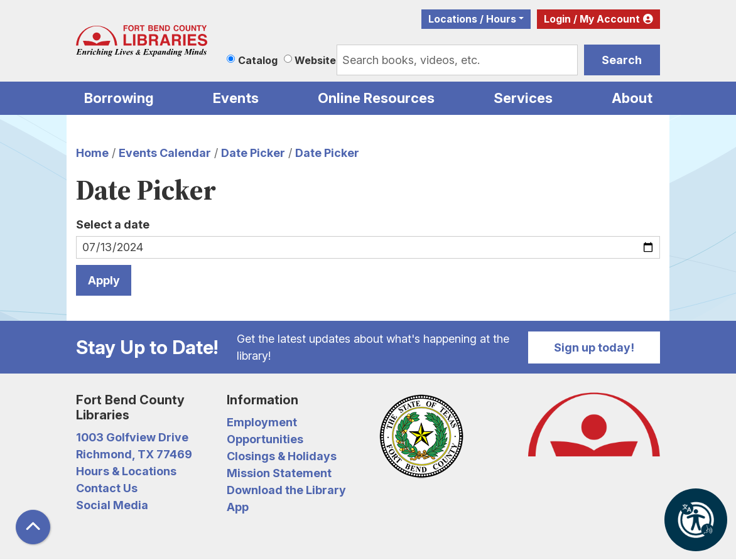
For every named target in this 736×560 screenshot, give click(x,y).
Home (92, 153)
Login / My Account (592, 19)
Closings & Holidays (282, 456)
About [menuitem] (632, 98)
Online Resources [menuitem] (376, 98)
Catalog (258, 60)
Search (622, 60)
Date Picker (253, 153)
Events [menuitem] (236, 98)
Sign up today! (594, 347)
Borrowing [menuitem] (119, 98)
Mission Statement (279, 473)
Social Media (112, 505)
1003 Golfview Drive (132, 437)
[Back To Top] (33, 527)
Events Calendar (165, 153)
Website (315, 60)
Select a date (113, 224)
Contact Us (107, 488)
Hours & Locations (126, 471)
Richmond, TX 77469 (134, 454)
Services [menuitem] (523, 98)
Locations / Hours (472, 19)
